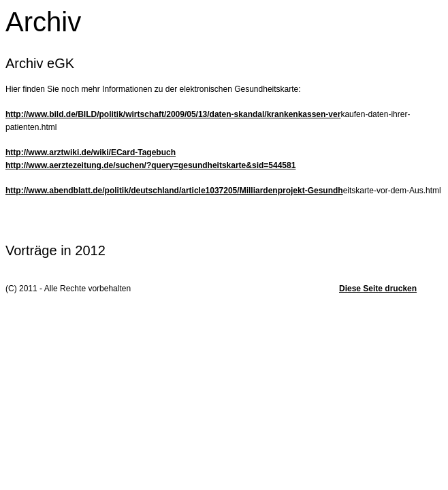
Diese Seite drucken (378, 289)
